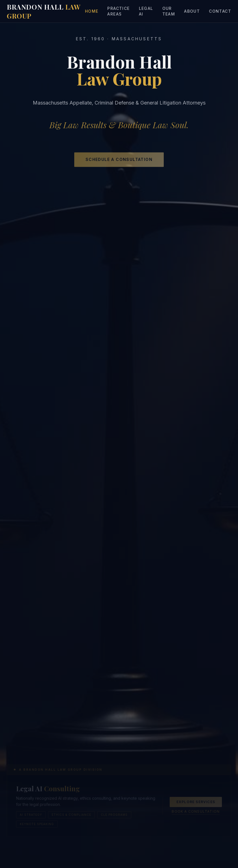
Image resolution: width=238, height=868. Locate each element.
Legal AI (146, 11)
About (192, 11)
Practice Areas (118, 11)
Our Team (169, 11)
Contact (220, 11)
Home (92, 11)
